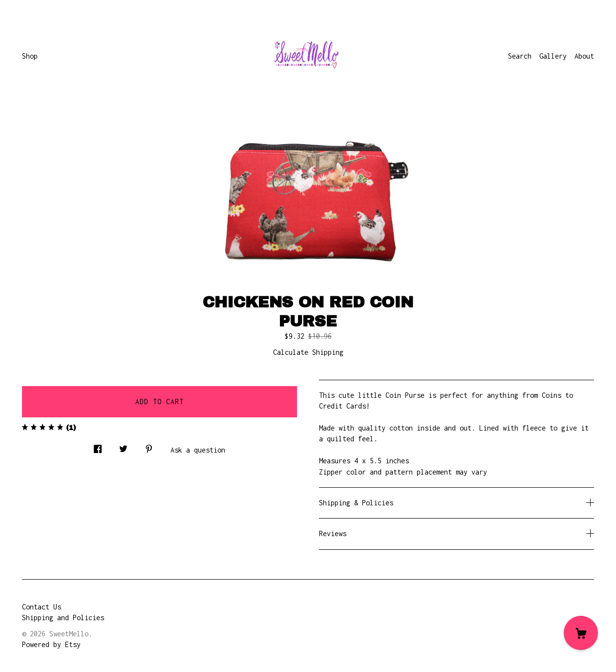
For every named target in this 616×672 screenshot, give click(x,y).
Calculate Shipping (308, 352)
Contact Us (42, 607)
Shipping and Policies (63, 618)
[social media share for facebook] (98, 446)
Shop (30, 56)
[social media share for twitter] (123, 446)
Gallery (553, 56)
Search (520, 56)
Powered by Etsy (51, 644)
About (584, 56)
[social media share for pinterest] (149, 446)
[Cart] (581, 633)
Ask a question (198, 450)
